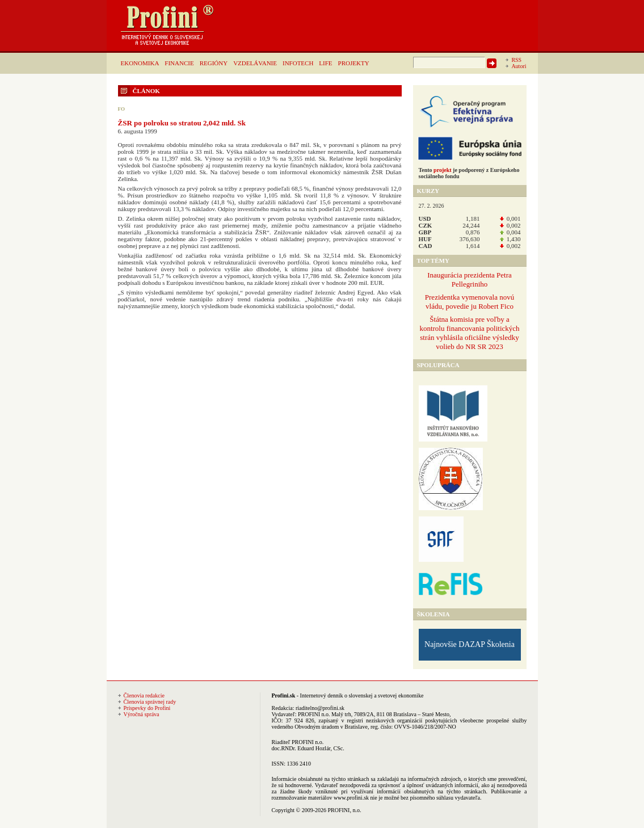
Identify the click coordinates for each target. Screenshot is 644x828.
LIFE (325, 63)
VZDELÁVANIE (255, 63)
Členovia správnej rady (150, 702)
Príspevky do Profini (147, 708)
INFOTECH (298, 63)
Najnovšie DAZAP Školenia (470, 644)
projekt (442, 170)
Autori (519, 66)
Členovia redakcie (144, 695)
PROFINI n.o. (314, 714)
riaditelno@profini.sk (320, 708)
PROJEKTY (354, 63)
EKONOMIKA (140, 63)
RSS (516, 60)
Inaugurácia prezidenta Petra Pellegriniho (470, 279)
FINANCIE (179, 63)
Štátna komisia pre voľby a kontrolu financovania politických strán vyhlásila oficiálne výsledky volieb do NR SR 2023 (469, 333)
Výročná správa (142, 714)
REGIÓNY (214, 63)
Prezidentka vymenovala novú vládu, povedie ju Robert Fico (470, 302)
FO (122, 109)
